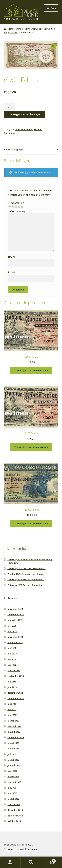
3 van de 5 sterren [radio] (16, 207)
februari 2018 (14, 782)
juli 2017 (12, 788)
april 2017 (12, 793)
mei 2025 (12, 626)
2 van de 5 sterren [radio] (13, 207)
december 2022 (15, 693)
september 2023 (16, 676)
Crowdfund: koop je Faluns (28, 129)
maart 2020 (13, 743)
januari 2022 (14, 732)
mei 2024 (12, 659)
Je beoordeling (17, 211)
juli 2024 (12, 648)
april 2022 (12, 715)
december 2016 (15, 810)
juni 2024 (12, 654)
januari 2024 (14, 670)
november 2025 (15, 609)
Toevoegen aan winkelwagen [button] (31, 370)
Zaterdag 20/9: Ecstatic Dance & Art (26, 579)
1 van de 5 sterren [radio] (9, 207)
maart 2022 (13, 721)
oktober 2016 (14, 821)
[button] (53, 46)
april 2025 (12, 631)
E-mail (13, 272)
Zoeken (31, 862)
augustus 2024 (15, 642)
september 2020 (16, 737)
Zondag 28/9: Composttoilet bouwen (26, 574)
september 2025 (16, 615)
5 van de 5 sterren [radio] (22, 207)
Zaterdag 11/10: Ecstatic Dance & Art (26, 568)
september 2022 (16, 698)
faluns (12, 133)
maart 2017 (13, 799)
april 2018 (12, 771)
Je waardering (17, 203)
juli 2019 (12, 754)
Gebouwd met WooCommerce (21, 849)
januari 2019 (14, 765)
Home (10, 29)
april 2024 (12, 665)
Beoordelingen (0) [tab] (14, 149)
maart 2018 (13, 777)
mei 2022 (12, 709)
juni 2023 (12, 687)
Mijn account (10, 862)
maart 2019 (13, 760)
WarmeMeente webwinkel (29, 29)
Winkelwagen (49, 860)
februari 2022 (14, 726)
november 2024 (15, 637)
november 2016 (15, 816)
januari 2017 (14, 804)
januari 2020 (14, 749)
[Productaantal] (9, 107)
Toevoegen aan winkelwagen (24, 114)
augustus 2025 (15, 620)
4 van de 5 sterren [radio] (19, 207)
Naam (12, 257)
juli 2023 (12, 682)
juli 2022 (12, 704)
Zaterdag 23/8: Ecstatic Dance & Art (26, 585)
